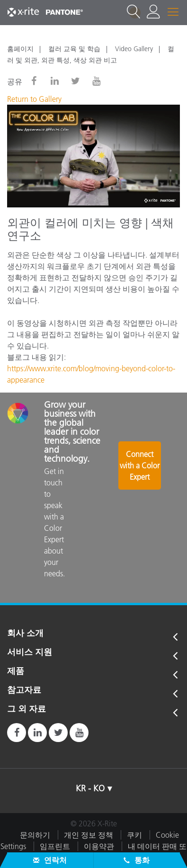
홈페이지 (20, 49)
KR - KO (90, 788)
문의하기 (35, 835)
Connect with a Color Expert (140, 465)
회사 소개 (25, 634)
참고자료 (24, 690)
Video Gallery (134, 49)
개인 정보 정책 (89, 835)
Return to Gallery (34, 99)
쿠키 (134, 835)
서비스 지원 (30, 653)
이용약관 (99, 846)
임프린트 (55, 846)
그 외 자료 (27, 709)
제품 (16, 671)
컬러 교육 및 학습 (74, 49)
